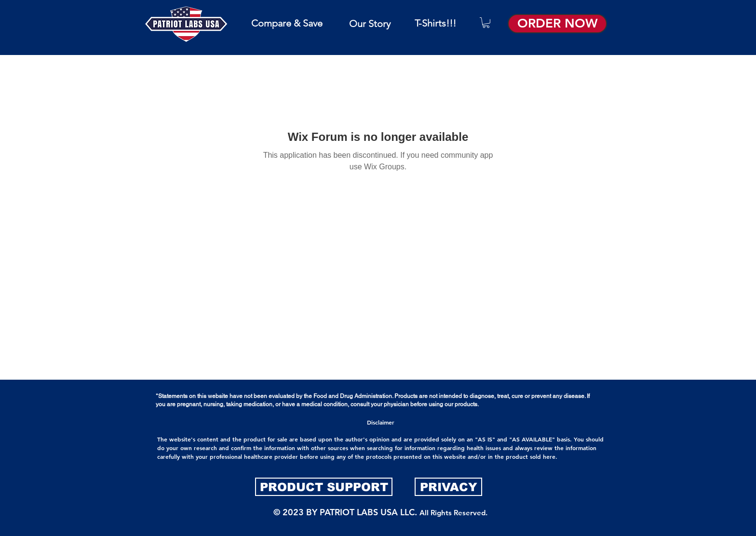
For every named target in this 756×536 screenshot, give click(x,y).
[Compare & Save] (287, 23)
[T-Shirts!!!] (435, 23)
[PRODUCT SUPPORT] (324, 487)
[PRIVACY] (448, 487)
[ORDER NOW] (557, 24)
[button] (486, 23)
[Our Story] (370, 23)
